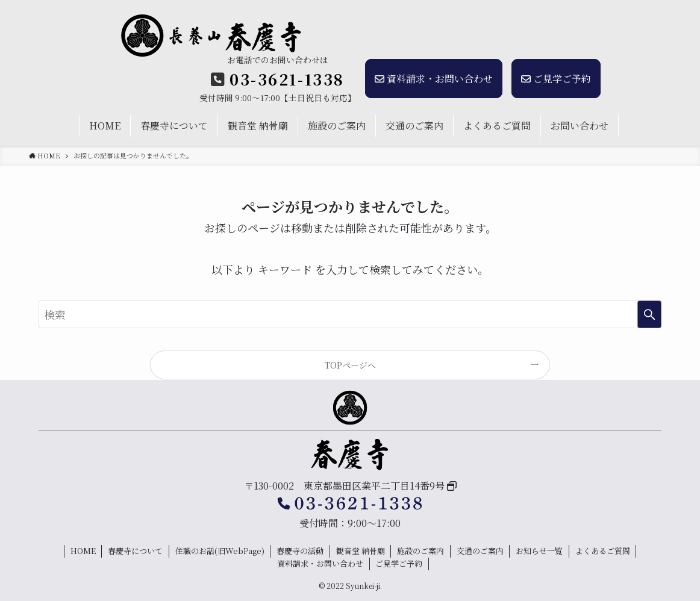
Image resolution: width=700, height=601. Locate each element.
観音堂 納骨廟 (361, 551)
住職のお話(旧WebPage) (220, 551)
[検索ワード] (350, 314)
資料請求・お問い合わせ (434, 79)
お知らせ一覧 (539, 551)
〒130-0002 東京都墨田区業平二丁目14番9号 (345, 486)
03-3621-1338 (287, 79)
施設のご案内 (420, 551)
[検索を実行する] (649, 314)
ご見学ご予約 (556, 79)
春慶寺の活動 (300, 551)
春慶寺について (135, 551)
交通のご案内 (480, 551)
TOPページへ (350, 365)
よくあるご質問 (603, 551)
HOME (83, 551)
